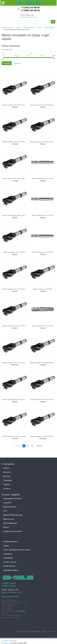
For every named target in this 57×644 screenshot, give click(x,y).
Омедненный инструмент (13, 531)
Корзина (6, 643)
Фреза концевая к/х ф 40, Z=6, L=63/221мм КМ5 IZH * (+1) (20, 436)
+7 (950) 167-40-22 (30, 10)
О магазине (8, 480)
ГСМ (5, 511)
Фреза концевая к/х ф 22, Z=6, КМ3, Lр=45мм (16, 363)
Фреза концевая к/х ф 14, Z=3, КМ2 (14, 252)
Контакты (7, 489)
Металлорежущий (10, 523)
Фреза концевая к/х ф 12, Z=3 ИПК (43, 178)
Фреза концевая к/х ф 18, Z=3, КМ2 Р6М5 (15, 289)
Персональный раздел (10, 596)
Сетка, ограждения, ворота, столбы (17, 550)
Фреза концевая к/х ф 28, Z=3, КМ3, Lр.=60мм (16, 399)
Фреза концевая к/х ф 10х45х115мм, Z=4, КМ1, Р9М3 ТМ (20, 142)
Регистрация (13, 640)
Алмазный (7, 503)
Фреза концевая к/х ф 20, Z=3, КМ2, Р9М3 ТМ (16, 326)
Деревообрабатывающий (13, 515)
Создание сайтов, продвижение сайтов (31, 631)
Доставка (7, 476)
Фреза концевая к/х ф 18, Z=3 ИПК (43, 252)
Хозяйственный (9, 566)
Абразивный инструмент (13, 499)
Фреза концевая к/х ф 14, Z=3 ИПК (43, 215)
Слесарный (8, 554)
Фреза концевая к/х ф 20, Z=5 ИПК (43, 326)
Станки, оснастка (10, 562)
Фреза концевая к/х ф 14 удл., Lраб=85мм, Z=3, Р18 (18, 215)
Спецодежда (8, 558)
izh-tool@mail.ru (20, 611)
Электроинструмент (11, 570)
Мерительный (9, 519)
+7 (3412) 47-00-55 (30, 7)
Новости (6, 468)
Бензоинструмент (10, 507)
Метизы (6, 527)
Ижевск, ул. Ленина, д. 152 (28, 17)
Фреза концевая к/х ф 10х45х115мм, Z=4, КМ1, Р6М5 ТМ (20, 105)
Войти (6, 640)
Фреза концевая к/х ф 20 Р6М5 (43, 289)
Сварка (6, 546)
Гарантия (7, 484)
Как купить (7, 472)
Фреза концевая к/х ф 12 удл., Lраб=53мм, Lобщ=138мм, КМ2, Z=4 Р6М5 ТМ (26, 178)
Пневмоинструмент (11, 542)
